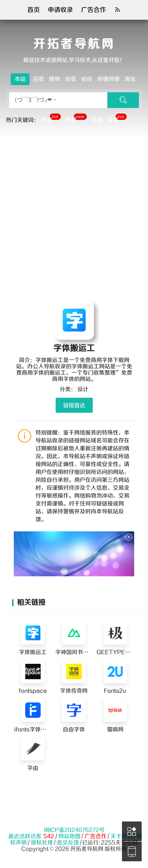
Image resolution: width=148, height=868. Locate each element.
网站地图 (69, 836)
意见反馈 (68, 843)
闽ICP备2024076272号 (74, 830)
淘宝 (130, 79)
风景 (97, 120)
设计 (83, 389)
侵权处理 (42, 843)
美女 (117, 119)
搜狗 (54, 79)
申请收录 (60, 10)
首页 (34, 10)
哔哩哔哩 (109, 79)
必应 (87, 79)
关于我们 (122, 836)
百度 (38, 79)
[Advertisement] (74, 215)
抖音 (51, 119)
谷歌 (71, 79)
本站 (20, 79)
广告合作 (94, 10)
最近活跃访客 (25, 836)
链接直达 (74, 406)
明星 (76, 119)
